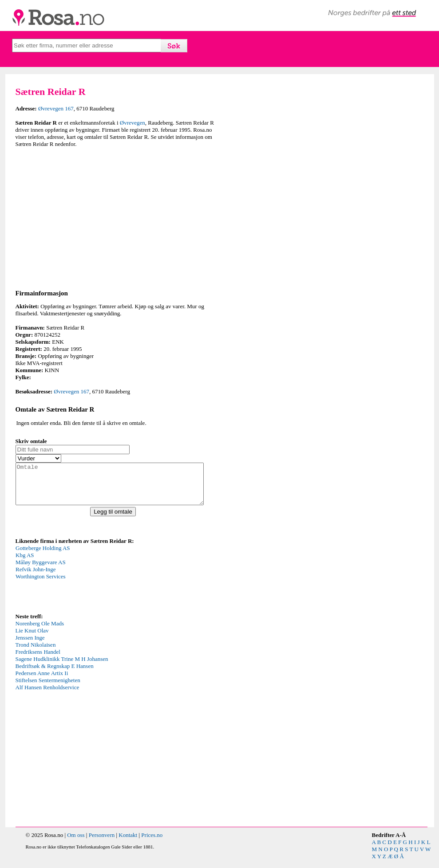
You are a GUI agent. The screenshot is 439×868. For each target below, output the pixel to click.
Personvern (102, 843)
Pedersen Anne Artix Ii (42, 681)
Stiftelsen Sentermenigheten (48, 688)
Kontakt (128, 843)
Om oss (76, 843)
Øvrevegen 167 (56, 108)
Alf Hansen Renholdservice (47, 695)
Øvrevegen (132, 123)
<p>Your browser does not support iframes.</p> (82, 586)
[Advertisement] (115, 217)
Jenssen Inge (30, 646)
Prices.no (152, 843)
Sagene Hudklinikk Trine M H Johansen (62, 667)
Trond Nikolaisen (36, 653)
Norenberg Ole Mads (40, 631)
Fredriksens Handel (38, 660)
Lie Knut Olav (32, 638)
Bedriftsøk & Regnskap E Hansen (55, 674)
